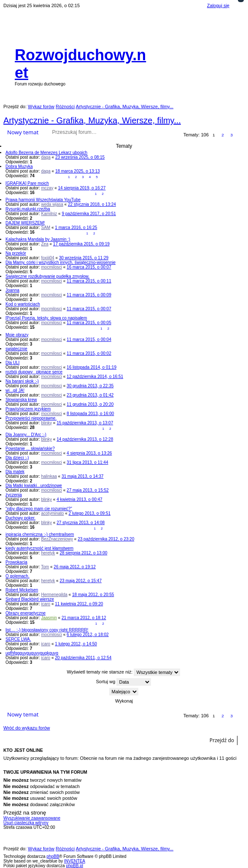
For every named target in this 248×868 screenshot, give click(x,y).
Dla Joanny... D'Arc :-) (26, 435)
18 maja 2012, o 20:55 (93, 595)
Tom (45, 567)
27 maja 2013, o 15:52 (88, 490)
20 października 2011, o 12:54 (83, 658)
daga (46, 157)
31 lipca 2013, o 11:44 (87, 462)
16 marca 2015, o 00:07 (89, 267)
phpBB (53, 856)
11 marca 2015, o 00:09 (89, 295)
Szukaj (109, 132)
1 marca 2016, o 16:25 (76, 228)
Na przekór (16, 253)
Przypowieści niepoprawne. (31, 418)
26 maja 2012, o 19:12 (75, 567)
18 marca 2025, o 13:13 (78, 171)
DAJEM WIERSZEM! (25, 223)
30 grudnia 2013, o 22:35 (90, 386)
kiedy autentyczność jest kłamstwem (39, 548)
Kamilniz (49, 214)
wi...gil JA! (15, 390)
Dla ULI (12, 363)
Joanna (12, 290)
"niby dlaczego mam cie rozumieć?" (39, 509)
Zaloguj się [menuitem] (218, 5)
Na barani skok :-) (22, 381)
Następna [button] (241, 135)
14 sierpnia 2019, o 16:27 (82, 188)
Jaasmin (49, 618)
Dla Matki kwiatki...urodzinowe (34, 486)
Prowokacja (16, 562)
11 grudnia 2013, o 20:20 (90, 404)
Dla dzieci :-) (17, 458)
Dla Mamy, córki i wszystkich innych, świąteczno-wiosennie (61, 262)
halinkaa (49, 476)
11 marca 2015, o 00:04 (89, 339)
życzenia (14, 495)
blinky (47, 423)
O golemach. (18, 576)
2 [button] (223, 135)
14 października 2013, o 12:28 (85, 439)
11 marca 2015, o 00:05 (89, 323)
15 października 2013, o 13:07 (85, 423)
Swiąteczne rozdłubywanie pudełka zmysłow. (47, 276)
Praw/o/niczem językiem (28, 409)
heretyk (48, 553)
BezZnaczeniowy (57, 539)
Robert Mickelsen (22, 590)
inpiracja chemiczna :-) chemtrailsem (40, 534)
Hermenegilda (54, 595)
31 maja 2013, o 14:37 (83, 476)
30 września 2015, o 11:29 (84, 258)
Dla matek (15, 472)
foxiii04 (48, 258)
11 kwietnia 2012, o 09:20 (79, 604)
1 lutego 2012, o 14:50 (76, 644)
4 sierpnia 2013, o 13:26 (89, 453)
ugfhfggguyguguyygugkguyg (32, 653)
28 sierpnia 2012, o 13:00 (83, 553)
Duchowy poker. (20, 518)
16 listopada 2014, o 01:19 (92, 367)
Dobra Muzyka (19, 166)
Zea (45, 244)
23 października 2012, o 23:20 (106, 539)
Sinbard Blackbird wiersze (30, 599)
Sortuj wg (124, 682)
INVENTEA (75, 861)
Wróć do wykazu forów (27, 728)
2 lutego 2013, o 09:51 (90, 513)
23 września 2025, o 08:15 (80, 157)
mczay (47, 188)
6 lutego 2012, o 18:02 (88, 635)
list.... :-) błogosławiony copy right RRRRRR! (47, 630)
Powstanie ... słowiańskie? (30, 449)
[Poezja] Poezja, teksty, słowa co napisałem (46, 318)
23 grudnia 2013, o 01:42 (90, 395)
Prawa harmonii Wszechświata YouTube (43, 200)
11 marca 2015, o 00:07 (89, 309)
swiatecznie (16, 349)
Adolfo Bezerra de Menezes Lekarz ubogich (46, 153)
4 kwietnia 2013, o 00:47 (79, 499)
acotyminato (53, 513)
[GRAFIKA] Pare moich (27, 183)
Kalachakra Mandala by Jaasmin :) (38, 239)
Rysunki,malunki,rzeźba (28, 209)
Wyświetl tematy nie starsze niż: (124, 672)
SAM (46, 228)
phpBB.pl (74, 866)
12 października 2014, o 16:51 (95, 377)
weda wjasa (52, 204)
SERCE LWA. (18, 639)
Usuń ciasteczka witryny (26, 823)
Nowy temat (23, 132)
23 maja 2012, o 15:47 (81, 581)
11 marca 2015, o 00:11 (89, 281)
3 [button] (232, 135)
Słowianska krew (21, 400)
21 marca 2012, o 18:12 (84, 618)
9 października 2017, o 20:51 (89, 214)
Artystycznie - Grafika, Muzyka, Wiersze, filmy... (92, 120)
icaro (46, 604)
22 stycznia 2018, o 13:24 (92, 204)
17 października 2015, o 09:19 (81, 244)
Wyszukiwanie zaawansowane (121, 132)
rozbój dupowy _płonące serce (34, 372)
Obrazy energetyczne (26, 613)
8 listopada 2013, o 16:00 (90, 414)
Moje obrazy (17, 335)
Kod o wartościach (23, 304)
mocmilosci (52, 267)
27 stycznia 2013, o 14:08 (81, 523)
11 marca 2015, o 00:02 (89, 353)
